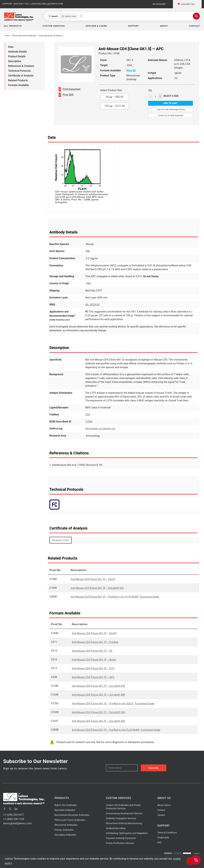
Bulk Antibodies (66, 805)
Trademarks (163, 838)
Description (15, 61)
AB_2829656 (93, 305)
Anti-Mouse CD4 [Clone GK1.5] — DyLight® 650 (97, 588)
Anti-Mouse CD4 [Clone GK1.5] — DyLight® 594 (98, 712)
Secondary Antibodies (65, 835)
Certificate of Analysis (21, 76)
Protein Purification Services (120, 843)
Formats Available (18, 85)
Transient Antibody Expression (121, 838)
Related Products (18, 80)
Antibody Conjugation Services (121, 818)
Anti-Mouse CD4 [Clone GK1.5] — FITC (93, 668)
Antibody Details (17, 52)
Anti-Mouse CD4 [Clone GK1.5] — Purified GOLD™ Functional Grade (113, 704)
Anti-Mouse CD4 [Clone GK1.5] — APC (93, 677)
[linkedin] (16, 809)
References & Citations (21, 66)
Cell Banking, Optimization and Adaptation (127, 833)
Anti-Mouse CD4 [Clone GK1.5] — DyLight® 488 (98, 695)
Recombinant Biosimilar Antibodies (72, 815)
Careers (161, 815)
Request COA (61, 540)
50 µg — (115, 97)
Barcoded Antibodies (65, 810)
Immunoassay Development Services (124, 813)
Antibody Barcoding (116, 828)
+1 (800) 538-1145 (14, 819)
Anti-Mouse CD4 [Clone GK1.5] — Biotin (94, 660)
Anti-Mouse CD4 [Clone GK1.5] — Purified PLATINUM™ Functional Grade (115, 597)
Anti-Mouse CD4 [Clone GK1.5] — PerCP (93, 579)
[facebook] (4, 809)
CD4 (88, 415)
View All (131, 70)
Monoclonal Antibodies (66, 825)
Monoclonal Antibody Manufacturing (124, 823)
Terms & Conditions (167, 833)
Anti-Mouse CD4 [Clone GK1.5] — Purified (95, 642)
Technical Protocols (19, 71)
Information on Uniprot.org (100, 429)
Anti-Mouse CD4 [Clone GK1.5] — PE (92, 651)
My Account (159, 4)
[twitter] (10, 809)
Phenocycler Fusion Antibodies (70, 820)
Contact (161, 810)
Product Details (17, 56)
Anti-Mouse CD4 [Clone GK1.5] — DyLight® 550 (98, 721)
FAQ (159, 842)
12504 (89, 422)
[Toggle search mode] (62, 16)
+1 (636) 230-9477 (14, 815)
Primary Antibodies (64, 830)
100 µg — (115, 106)
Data (11, 47)
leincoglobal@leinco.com (17, 823)
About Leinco (164, 805)
